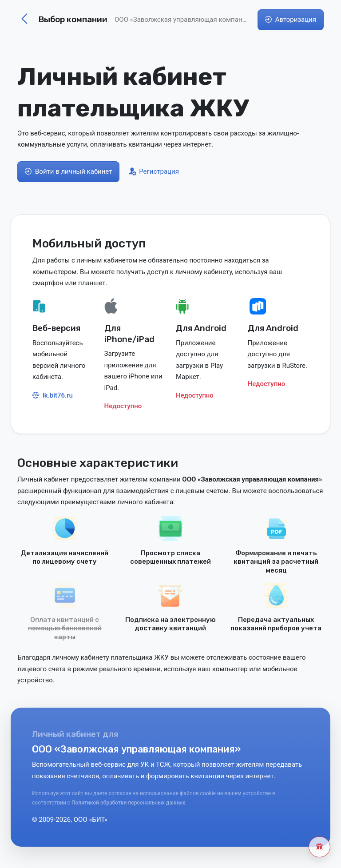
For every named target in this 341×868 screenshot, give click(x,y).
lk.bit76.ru (53, 395)
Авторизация (291, 20)
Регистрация (154, 171)
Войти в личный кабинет (68, 171)
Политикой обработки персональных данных (128, 803)
